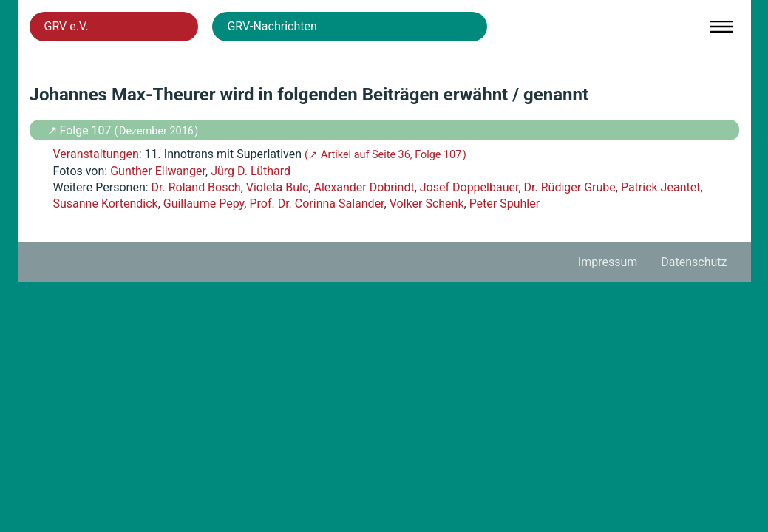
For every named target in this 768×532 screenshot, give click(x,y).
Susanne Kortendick (106, 204)
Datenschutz (694, 262)
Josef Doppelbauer (469, 187)
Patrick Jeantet (661, 187)
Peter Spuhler (505, 204)
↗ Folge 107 (81, 130)
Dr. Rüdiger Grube (570, 187)
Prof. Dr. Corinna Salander (316, 204)
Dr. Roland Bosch (196, 187)
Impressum (608, 262)
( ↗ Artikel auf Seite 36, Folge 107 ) (385, 155)
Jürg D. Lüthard (251, 171)
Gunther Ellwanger (158, 171)
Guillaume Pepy (204, 204)
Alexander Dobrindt (364, 187)
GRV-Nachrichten (272, 26)
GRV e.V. (67, 26)
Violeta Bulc (278, 187)
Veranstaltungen (96, 154)
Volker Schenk (427, 204)
